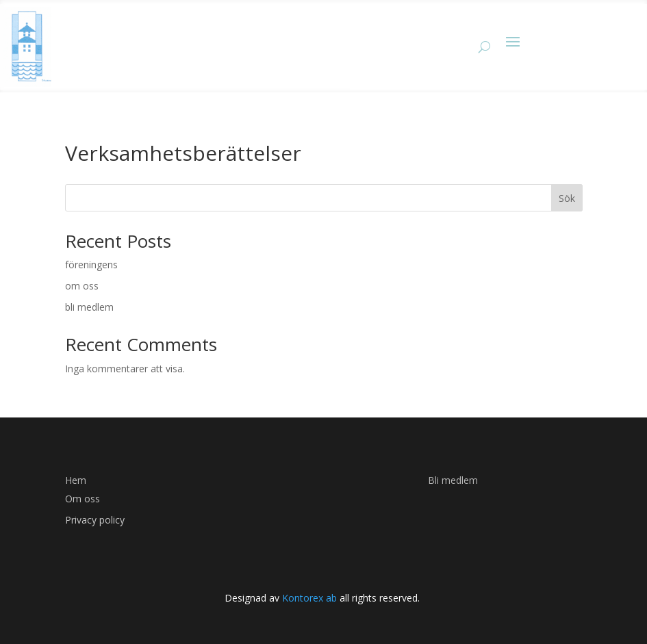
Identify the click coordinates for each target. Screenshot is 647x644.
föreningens (91, 265)
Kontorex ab (308, 598)
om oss (82, 286)
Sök (567, 198)
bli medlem (89, 307)
